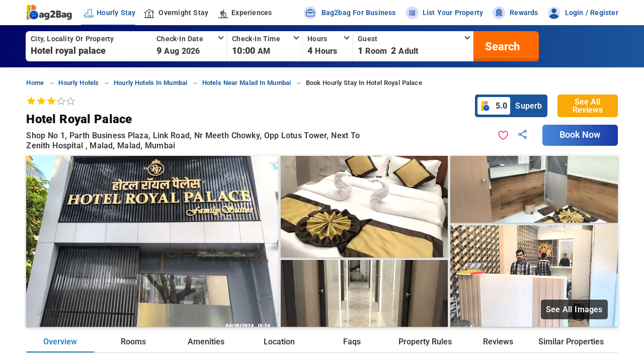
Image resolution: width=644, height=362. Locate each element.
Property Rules (425, 342)
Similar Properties (571, 342)
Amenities (206, 342)
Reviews (498, 342)
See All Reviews (588, 106)
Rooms (133, 342)
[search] (501, 46)
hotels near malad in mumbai (247, 83)
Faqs (352, 342)
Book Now (580, 135)
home (35, 83)
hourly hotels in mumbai (150, 83)
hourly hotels (78, 83)
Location (279, 342)
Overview (60, 342)
